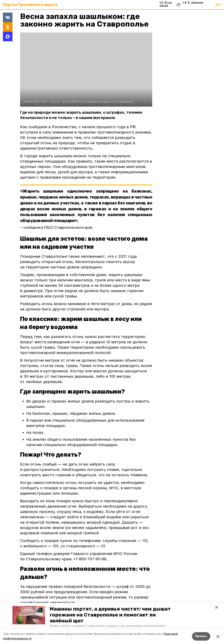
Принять (201, 636)
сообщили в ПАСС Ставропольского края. (58, 228)
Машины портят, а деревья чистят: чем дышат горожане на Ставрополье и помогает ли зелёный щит (110, 615)
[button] (29, 615)
